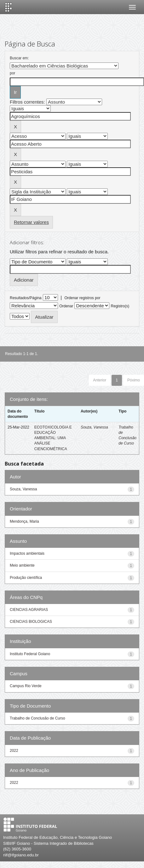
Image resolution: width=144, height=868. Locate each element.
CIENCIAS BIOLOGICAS (31, 622)
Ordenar (66, 306)
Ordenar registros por (82, 298)
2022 (14, 751)
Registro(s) (120, 306)
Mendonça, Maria (24, 521)
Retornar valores (31, 222)
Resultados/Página (26, 298)
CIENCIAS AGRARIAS (29, 610)
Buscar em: (19, 58)
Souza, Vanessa (94, 427)
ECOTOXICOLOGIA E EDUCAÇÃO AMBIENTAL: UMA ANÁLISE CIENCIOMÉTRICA (53, 438)
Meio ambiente (22, 565)
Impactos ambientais (27, 553)
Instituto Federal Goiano (30, 654)
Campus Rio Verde (26, 686)
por (12, 73)
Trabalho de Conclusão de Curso (37, 718)
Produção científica (26, 578)
